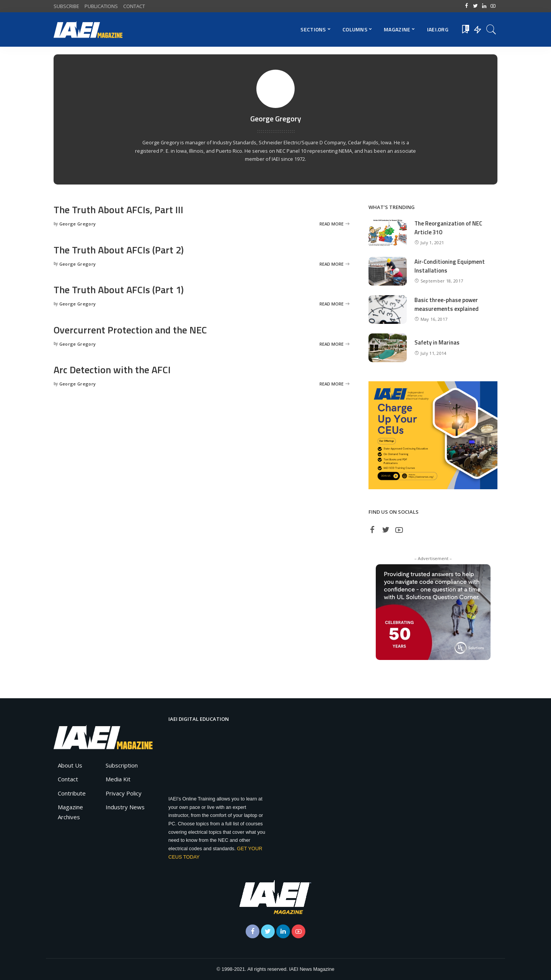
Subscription (122, 765)
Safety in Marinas (437, 342)
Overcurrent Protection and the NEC (131, 330)
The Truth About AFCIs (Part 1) (119, 290)
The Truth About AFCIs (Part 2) (119, 250)
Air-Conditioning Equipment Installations (450, 266)
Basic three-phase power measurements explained (447, 304)
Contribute (72, 793)
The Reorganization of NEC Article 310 (449, 228)
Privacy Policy (124, 793)
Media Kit (118, 779)
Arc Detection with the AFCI (113, 370)
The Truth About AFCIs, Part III (119, 210)
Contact (68, 779)
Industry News (125, 807)
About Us (70, 765)
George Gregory (78, 224)
